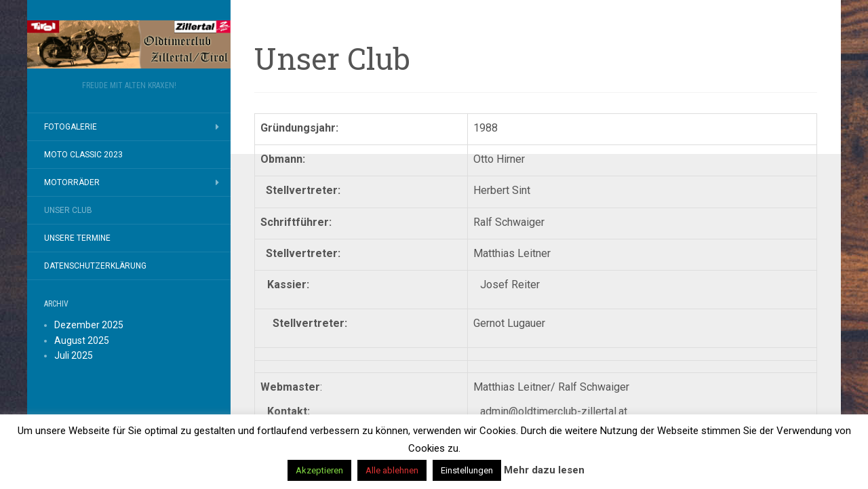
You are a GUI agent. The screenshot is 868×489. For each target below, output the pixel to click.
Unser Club (68, 210)
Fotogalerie (71, 127)
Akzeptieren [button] (319, 470)
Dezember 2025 (89, 325)
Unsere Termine (77, 238)
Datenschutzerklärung (95, 266)
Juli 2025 (74, 355)
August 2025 (82, 340)
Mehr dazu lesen (544, 470)
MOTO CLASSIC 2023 (83, 155)
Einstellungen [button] (467, 470)
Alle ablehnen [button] (392, 470)
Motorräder (72, 182)
